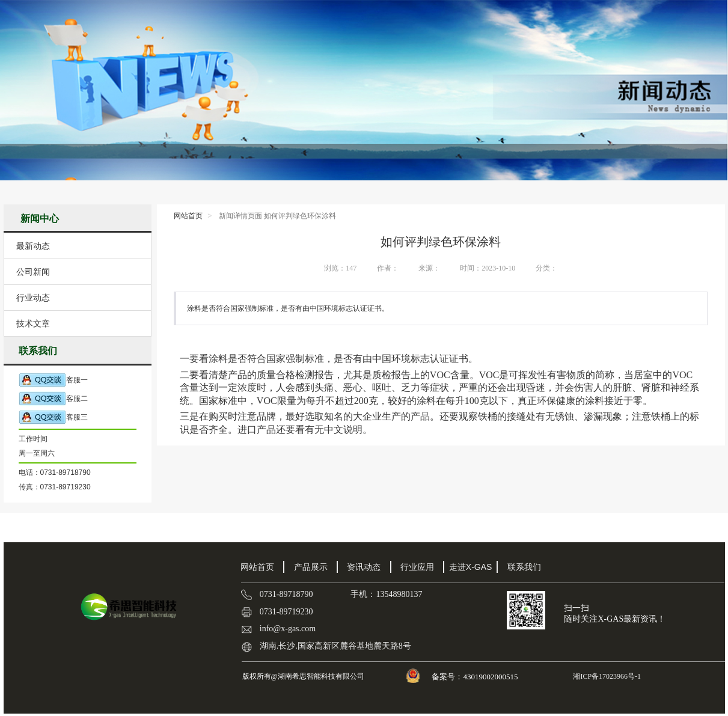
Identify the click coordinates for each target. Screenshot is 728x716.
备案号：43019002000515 (476, 677)
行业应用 (417, 567)
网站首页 (188, 216)
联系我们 (524, 567)
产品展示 (311, 567)
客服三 (53, 418)
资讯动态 (364, 567)
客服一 (53, 380)
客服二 (53, 399)
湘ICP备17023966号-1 (606, 676)
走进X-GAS (471, 567)
